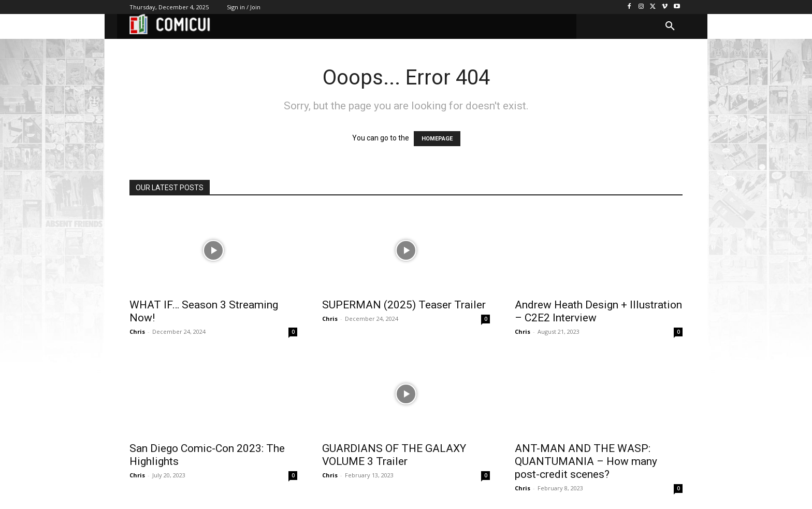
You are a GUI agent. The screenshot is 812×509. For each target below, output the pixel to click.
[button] (670, 26)
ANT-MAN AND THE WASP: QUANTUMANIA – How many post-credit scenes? (586, 461)
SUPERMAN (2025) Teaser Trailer (404, 305)
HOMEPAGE (437, 139)
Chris (137, 331)
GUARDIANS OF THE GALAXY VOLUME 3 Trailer (394, 455)
